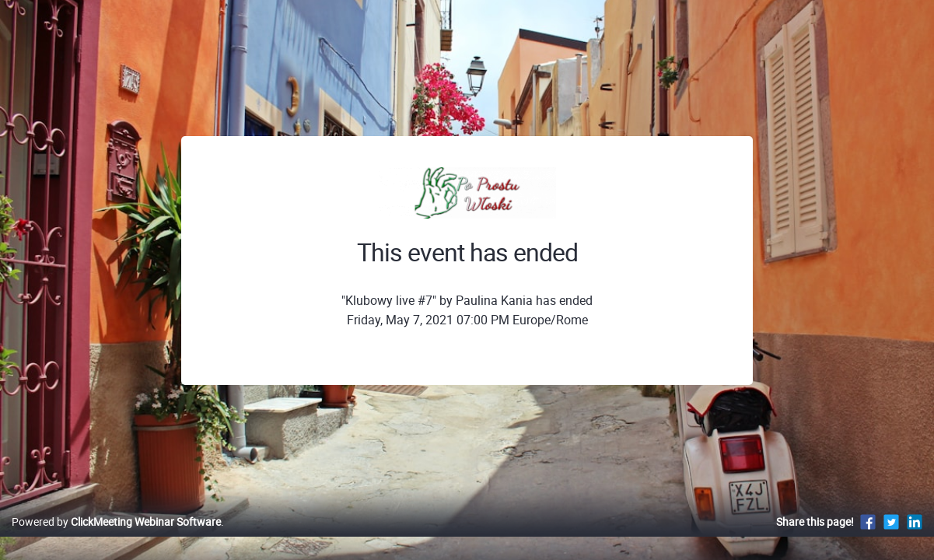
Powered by (116, 538)
